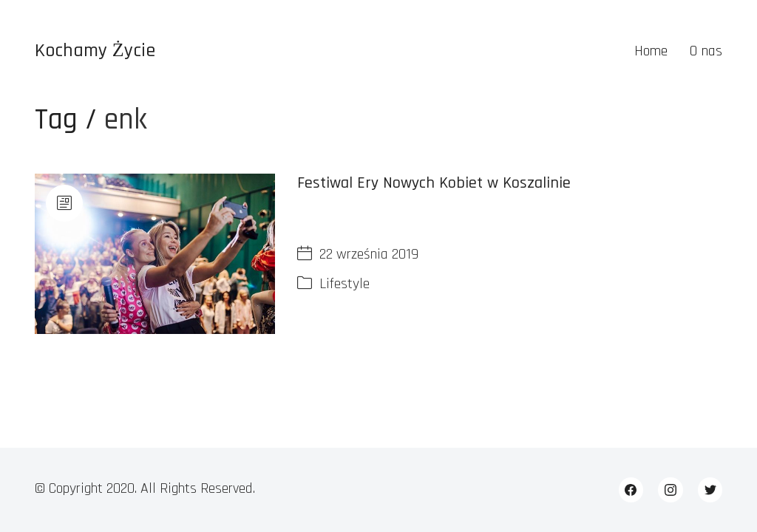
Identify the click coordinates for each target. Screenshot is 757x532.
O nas (706, 51)
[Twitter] (710, 490)
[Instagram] (671, 490)
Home (651, 51)
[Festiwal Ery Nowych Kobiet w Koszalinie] (155, 254)
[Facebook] (631, 490)
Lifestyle (344, 284)
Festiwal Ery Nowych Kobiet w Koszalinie (434, 183)
